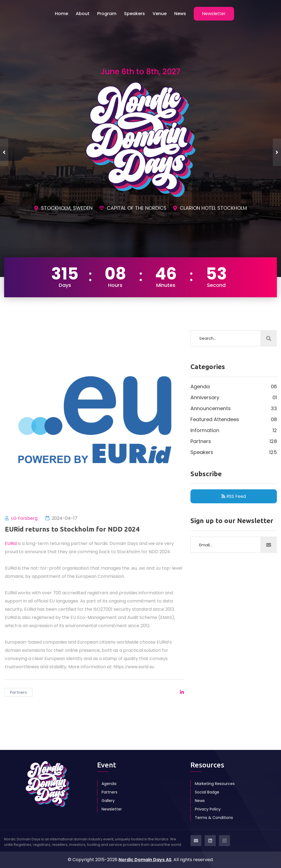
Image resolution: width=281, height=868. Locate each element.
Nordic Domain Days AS (145, 860)
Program (107, 14)
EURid (13, 543)
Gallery (108, 801)
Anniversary (234, 398)
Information (234, 430)
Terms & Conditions (214, 818)
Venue (160, 14)
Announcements (234, 409)
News (180, 14)
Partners (18, 692)
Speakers (134, 14)
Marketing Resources (215, 784)
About (83, 14)
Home (61, 14)
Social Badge (207, 792)
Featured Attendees (234, 419)
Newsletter (112, 809)
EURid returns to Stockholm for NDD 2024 (75, 529)
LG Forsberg (27, 518)
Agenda (234, 387)
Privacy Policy (208, 809)
